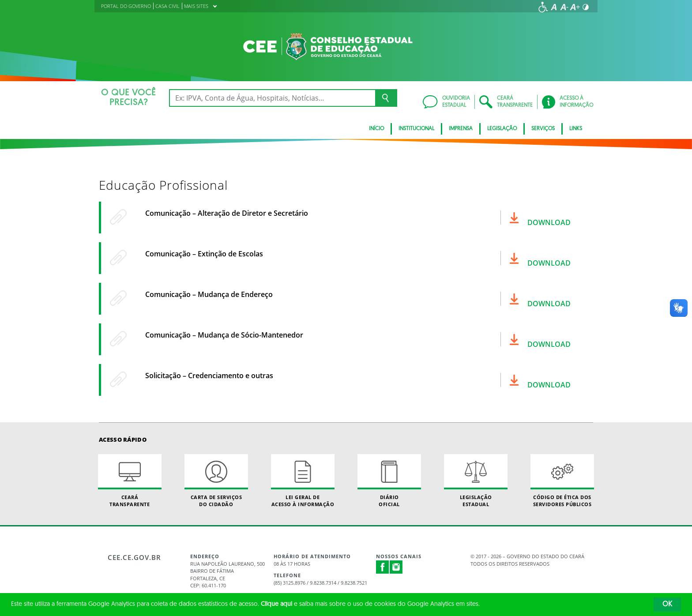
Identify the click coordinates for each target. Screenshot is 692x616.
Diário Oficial (389, 481)
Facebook (383, 567)
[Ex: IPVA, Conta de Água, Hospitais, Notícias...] (272, 98)
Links (576, 129)
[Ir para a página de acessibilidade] (543, 7)
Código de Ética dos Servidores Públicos (562, 481)
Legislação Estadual (476, 481)
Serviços (543, 129)
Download (549, 222)
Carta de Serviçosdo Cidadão (216, 481)
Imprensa (461, 129)
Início (376, 129)
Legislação (502, 129)
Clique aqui (276, 604)
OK (667, 605)
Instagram (396, 567)
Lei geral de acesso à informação (303, 481)
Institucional (416, 129)
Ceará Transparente (130, 481)
